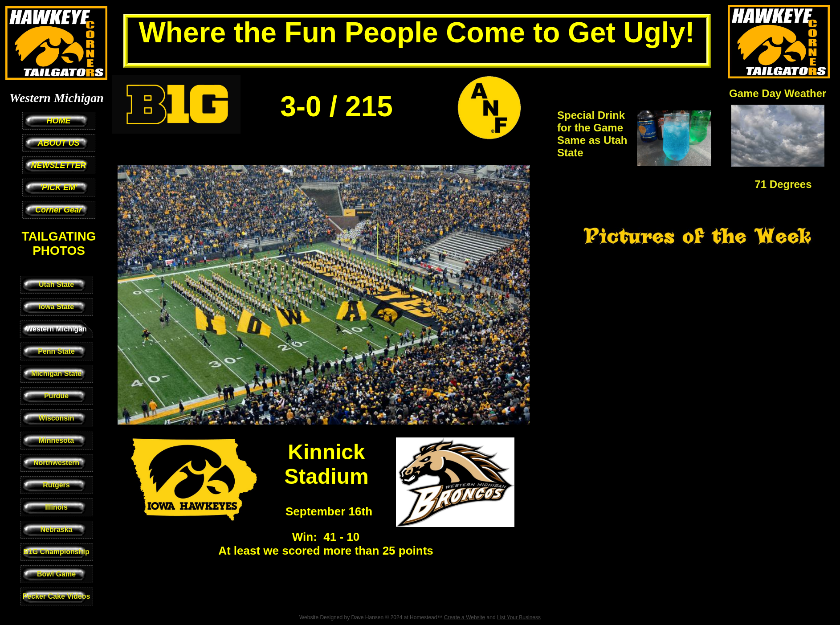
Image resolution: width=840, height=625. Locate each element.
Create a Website (465, 617)
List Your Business (519, 617)
